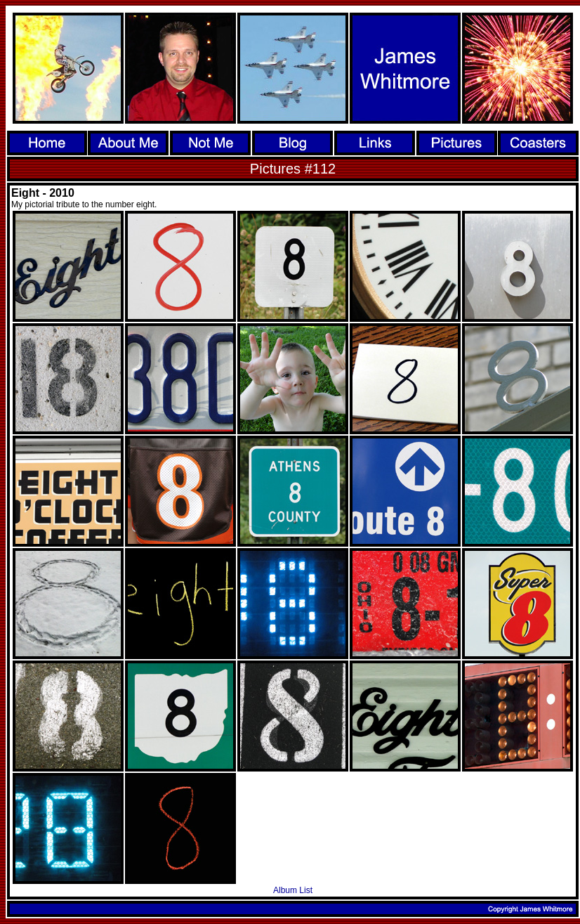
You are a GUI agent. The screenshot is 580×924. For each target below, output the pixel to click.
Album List (293, 890)
